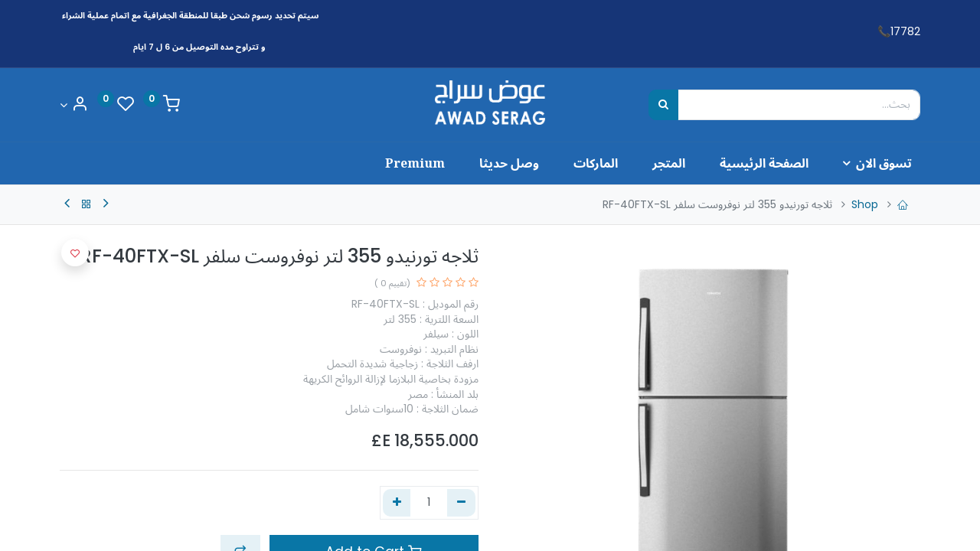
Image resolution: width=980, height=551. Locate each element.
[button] (75, 253)
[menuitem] (755, 163)
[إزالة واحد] (461, 503)
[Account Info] (73, 105)
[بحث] (663, 105)
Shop (865, 204)
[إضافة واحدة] (397, 503)
